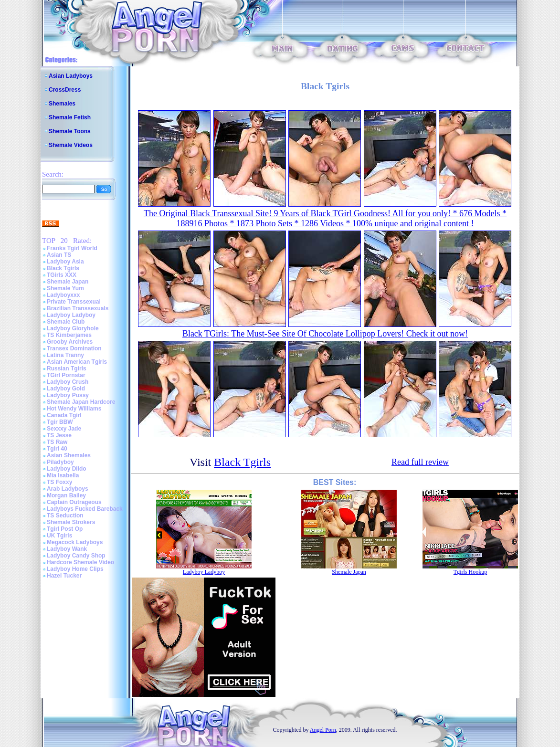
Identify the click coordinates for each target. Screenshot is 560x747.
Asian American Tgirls (77, 362)
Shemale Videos (71, 145)
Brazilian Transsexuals (78, 308)
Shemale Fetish (70, 117)
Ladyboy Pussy (68, 395)
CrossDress (65, 90)
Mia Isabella (63, 475)
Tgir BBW (60, 422)
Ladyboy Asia (65, 262)
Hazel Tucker (64, 576)
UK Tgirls (59, 536)
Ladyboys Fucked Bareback (85, 509)
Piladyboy (60, 462)
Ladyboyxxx (63, 295)
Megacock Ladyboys (75, 542)
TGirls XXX (62, 275)
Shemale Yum (65, 288)
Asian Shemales (69, 455)
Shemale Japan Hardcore (81, 402)
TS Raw (57, 442)
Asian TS (59, 255)
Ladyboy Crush (68, 382)
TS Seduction (65, 516)
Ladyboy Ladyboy (71, 315)
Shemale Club (66, 322)
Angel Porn (323, 730)
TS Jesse (59, 435)
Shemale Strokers (71, 522)
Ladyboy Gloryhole (73, 328)
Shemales (62, 104)
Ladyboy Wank (67, 549)
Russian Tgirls (67, 368)
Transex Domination (74, 348)
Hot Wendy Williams (74, 409)
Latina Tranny (65, 355)
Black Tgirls (63, 268)
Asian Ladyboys (71, 76)
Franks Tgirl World (72, 248)
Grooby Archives (70, 342)
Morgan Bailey (66, 495)
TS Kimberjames (69, 335)
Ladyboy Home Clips (75, 569)
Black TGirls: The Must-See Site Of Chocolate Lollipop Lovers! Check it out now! (325, 334)
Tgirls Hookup (470, 572)
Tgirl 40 (57, 449)
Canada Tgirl (64, 415)
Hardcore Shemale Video (80, 562)
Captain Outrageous (74, 502)
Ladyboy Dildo (67, 469)
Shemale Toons (70, 131)
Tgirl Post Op (65, 529)
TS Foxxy (59, 482)
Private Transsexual (74, 302)
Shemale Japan (68, 282)
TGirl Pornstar (66, 375)
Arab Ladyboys (68, 489)
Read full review (420, 462)
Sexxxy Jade (64, 429)
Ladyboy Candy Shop (76, 556)
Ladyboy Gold (66, 389)
